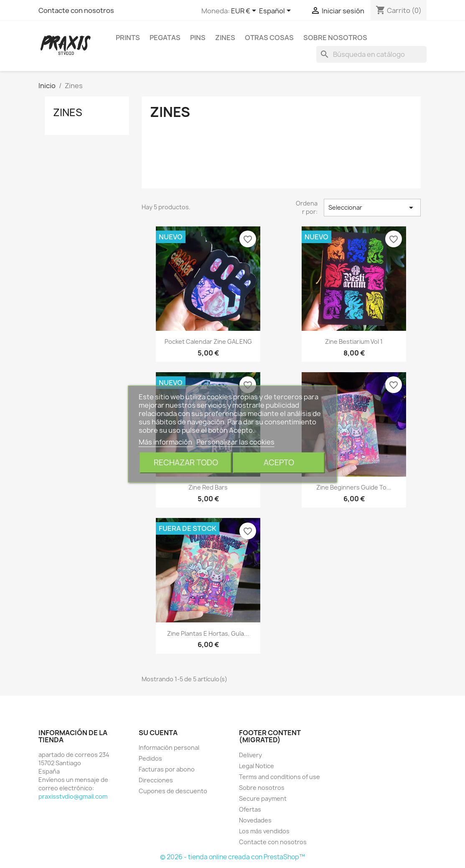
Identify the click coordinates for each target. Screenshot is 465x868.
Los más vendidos (264, 831)
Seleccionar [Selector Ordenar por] (372, 208)
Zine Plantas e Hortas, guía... (208, 633)
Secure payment (263, 798)
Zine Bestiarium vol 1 (354, 341)
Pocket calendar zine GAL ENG (208, 341)
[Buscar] (371, 54)
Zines (225, 38)
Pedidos (150, 758)
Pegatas (165, 38)
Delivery (250, 755)
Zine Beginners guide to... (354, 487)
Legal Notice (257, 766)
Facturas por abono (167, 769)
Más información (166, 442)
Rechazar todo (186, 463)
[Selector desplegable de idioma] (276, 11)
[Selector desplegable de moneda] (245, 11)
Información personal (169, 747)
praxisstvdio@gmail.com (73, 796)
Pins (198, 38)
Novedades (255, 820)
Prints (128, 38)
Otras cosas (269, 38)
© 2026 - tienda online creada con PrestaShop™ (232, 857)
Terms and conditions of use (280, 777)
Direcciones (156, 780)
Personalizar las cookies (235, 442)
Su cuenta (158, 733)
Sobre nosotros (335, 38)
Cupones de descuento (173, 791)
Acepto (279, 463)
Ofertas (250, 809)
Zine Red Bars (208, 487)
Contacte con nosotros (76, 10)
